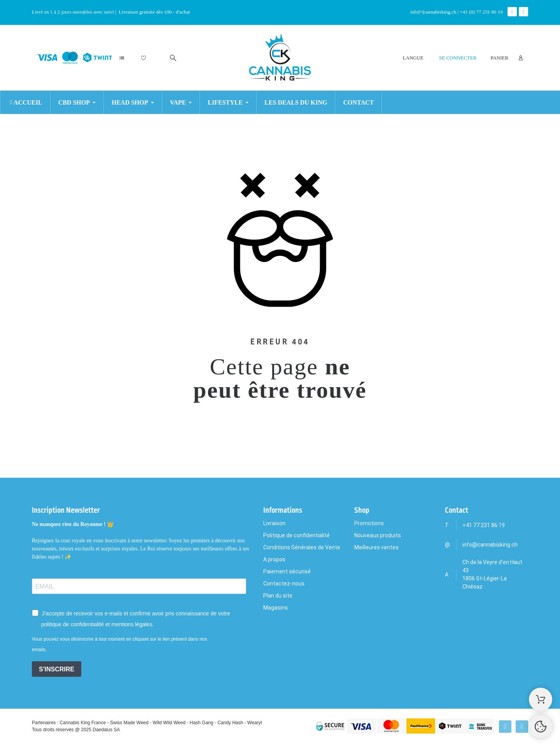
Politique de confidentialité (297, 535)
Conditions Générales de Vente (302, 547)
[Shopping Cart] (541, 699)
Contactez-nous (284, 584)
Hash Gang (202, 723)
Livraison (274, 523)
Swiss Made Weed (129, 723)
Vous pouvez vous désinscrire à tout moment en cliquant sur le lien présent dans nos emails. (119, 644)
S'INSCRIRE (57, 669)
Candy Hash (230, 723)
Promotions (369, 523)
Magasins (276, 608)
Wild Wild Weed (169, 723)
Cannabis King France (83, 723)
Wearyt (255, 723)
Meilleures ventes (376, 547)
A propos (274, 559)
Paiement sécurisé (287, 571)
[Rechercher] (173, 58)
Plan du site (278, 596)
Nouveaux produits (378, 535)
